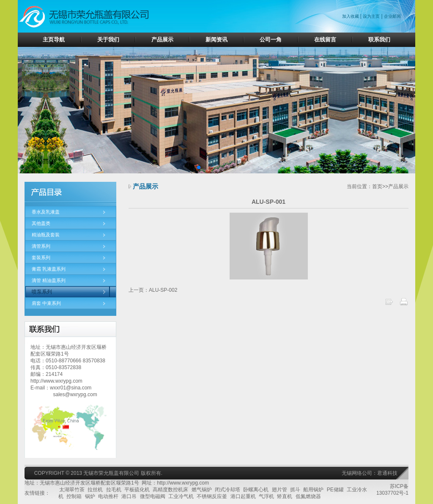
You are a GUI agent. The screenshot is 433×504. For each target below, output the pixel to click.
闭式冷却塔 (227, 490)
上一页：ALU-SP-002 (153, 290)
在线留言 (325, 40)
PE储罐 (335, 490)
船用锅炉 (313, 490)
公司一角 (271, 40)
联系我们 (379, 40)
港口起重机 (243, 496)
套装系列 (41, 257)
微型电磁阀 (153, 496)
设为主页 (371, 16)
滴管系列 (41, 246)
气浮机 (266, 496)
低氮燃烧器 (308, 496)
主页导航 (54, 40)
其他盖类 (41, 223)
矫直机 (285, 496)
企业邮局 (392, 16)
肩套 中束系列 (46, 303)
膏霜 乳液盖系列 (49, 269)
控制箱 (74, 496)
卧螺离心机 (256, 490)
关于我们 (108, 40)
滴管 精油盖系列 (49, 280)
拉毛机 (114, 490)
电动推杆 (108, 496)
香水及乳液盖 (46, 212)
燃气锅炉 (202, 490)
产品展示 (162, 40)
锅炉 (90, 496)
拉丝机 (95, 490)
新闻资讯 (216, 40)
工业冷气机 (181, 496)
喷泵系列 (42, 292)
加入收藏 (351, 16)
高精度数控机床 (170, 490)
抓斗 (295, 490)
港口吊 (129, 496)
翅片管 (280, 490)
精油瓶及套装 (46, 235)
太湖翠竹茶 (72, 490)
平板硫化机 (137, 490)
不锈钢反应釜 (212, 496)
